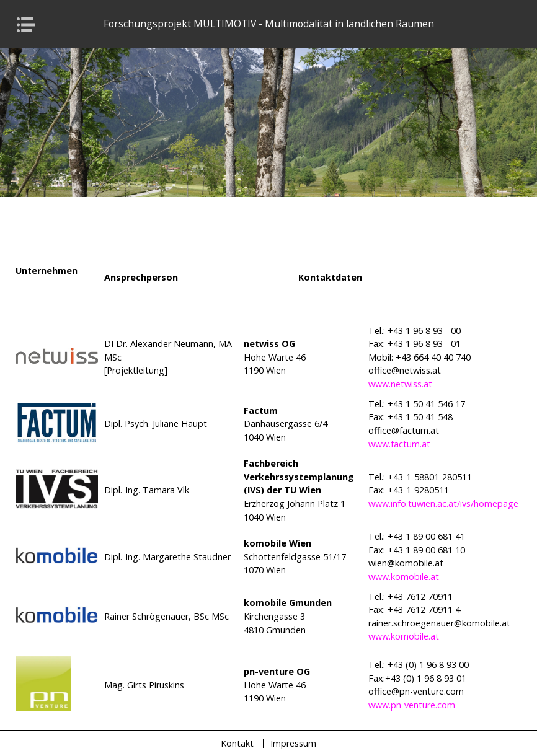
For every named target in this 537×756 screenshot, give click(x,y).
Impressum (293, 743)
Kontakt (237, 743)
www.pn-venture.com (412, 705)
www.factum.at (399, 444)
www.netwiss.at (400, 384)
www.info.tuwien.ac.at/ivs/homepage (443, 503)
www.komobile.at (404, 577)
